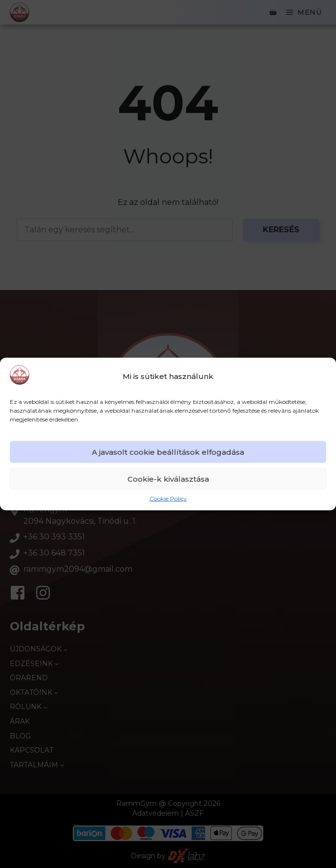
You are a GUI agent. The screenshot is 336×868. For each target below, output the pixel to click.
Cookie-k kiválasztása (168, 479)
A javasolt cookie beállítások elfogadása (168, 452)
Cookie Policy (168, 499)
